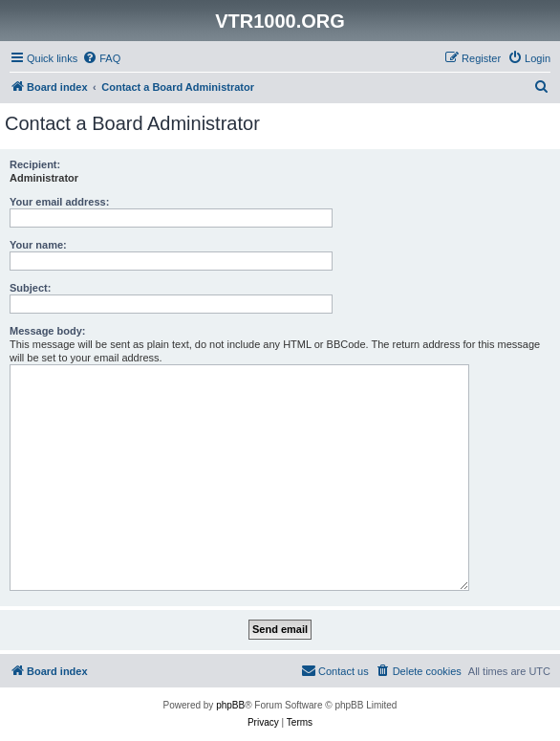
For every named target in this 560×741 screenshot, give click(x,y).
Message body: (47, 331)
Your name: (38, 245)
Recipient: (35, 164)
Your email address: (59, 202)
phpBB (230, 705)
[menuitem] (101, 58)
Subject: (30, 288)
